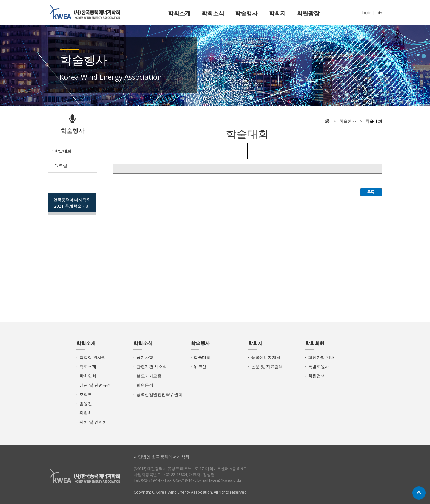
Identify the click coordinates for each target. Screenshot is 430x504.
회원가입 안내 (321, 357)
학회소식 (213, 13)
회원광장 (308, 13)
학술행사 (246, 13)
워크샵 (61, 165)
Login (367, 13)
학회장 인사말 (93, 357)
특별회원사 (319, 367)
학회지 (277, 13)
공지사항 (145, 357)
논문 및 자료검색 (267, 367)
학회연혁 (88, 376)
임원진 (86, 404)
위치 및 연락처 (93, 422)
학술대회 (63, 151)
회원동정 (145, 385)
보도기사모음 (149, 376)
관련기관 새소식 (152, 367)
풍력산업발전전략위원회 (159, 394)
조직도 (86, 394)
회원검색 (317, 376)
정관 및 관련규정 (95, 385)
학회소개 (179, 13)
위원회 (86, 413)
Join (379, 13)
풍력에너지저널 (266, 357)
